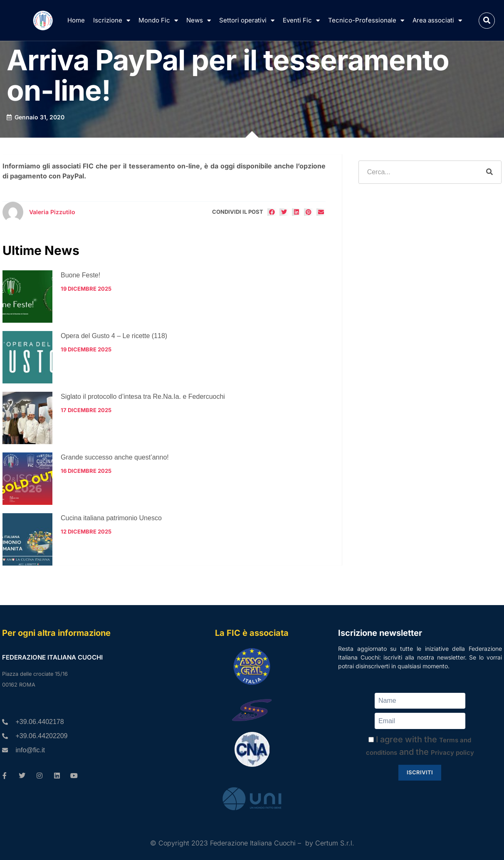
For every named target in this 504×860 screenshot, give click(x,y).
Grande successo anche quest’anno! (115, 457)
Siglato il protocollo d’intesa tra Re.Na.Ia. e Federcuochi (143, 397)
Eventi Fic (301, 21)
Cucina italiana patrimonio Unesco (111, 518)
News (199, 21)
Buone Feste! (80, 275)
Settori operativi (247, 21)
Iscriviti (420, 772)
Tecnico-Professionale (366, 21)
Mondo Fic (158, 21)
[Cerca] (489, 172)
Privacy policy (452, 752)
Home (76, 20)
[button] (487, 21)
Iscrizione (112, 21)
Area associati (437, 21)
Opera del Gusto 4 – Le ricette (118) (114, 336)
